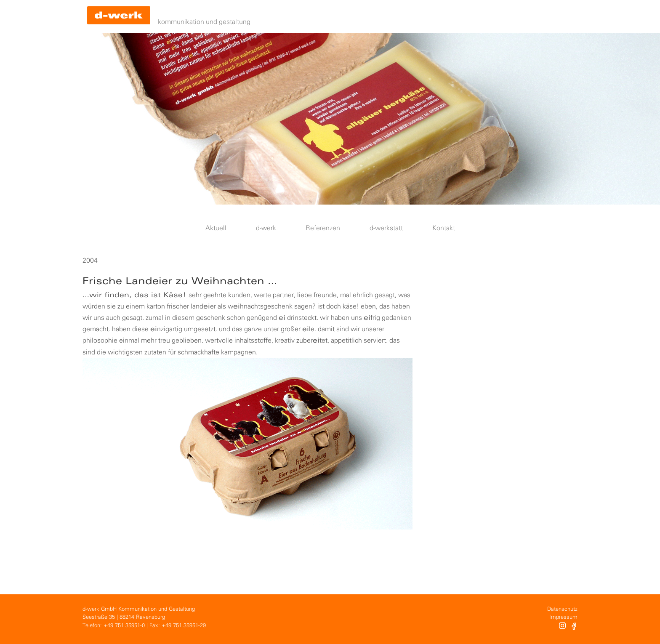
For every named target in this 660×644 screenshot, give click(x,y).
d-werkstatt (386, 228)
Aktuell (216, 228)
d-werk (266, 228)
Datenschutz (562, 609)
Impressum (563, 617)
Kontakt (444, 228)
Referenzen (323, 228)
